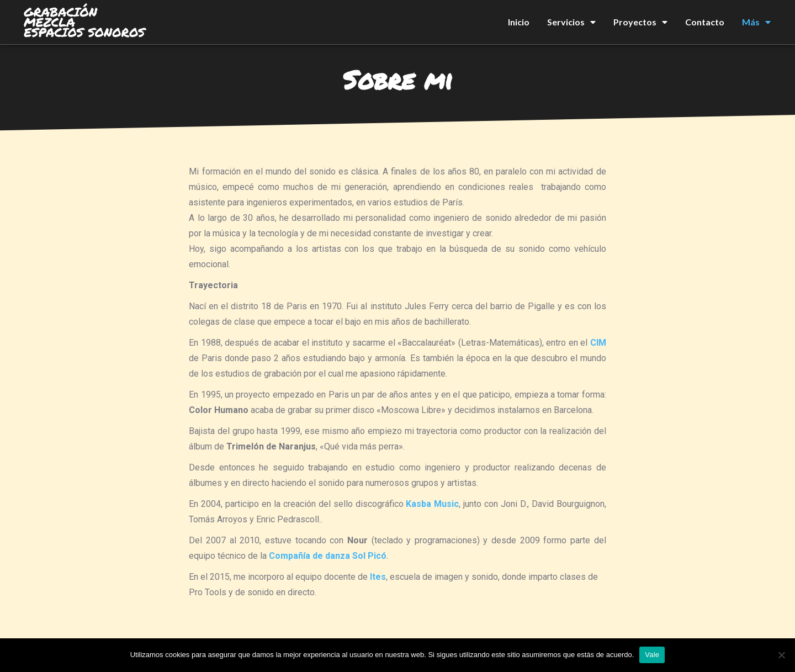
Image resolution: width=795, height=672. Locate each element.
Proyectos (640, 22)
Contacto (705, 22)
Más (756, 22)
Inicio (519, 22)
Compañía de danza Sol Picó (328, 556)
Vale (652, 655)
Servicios (571, 22)
